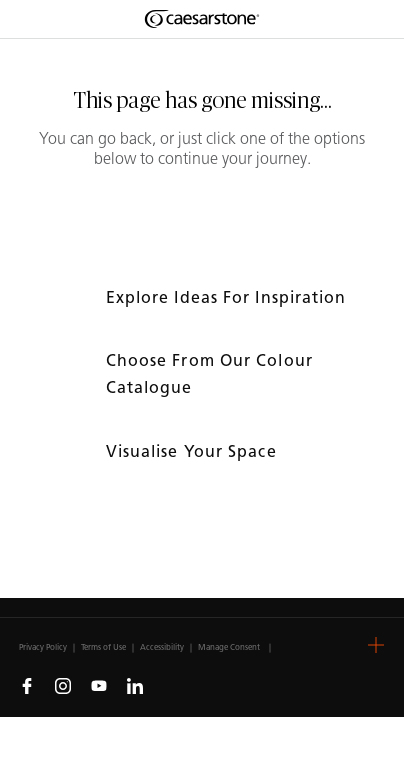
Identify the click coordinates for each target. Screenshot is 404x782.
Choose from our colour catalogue (209, 374)
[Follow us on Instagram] (63, 685)
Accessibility (162, 647)
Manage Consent (229, 647)
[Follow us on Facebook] (27, 685)
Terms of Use (103, 647)
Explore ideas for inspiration (229, 297)
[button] (376, 645)
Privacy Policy (43, 647)
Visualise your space (194, 451)
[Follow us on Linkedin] (135, 685)
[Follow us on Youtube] (99, 685)
